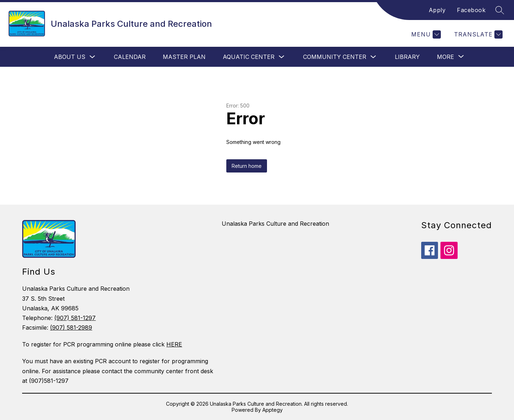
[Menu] (425, 34)
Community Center (335, 57)
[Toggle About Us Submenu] (92, 57)
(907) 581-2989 (71, 327)
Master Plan (184, 57)
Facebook (471, 10)
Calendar (130, 57)
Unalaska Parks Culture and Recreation (275, 224)
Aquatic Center (249, 57)
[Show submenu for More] (445, 57)
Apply (437, 10)
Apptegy (273, 410)
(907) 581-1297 (75, 318)
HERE (174, 344)
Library (407, 57)
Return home (247, 166)
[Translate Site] (477, 34)
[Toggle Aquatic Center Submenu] (282, 57)
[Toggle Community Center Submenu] (373, 57)
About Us (70, 57)
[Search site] (500, 10)
